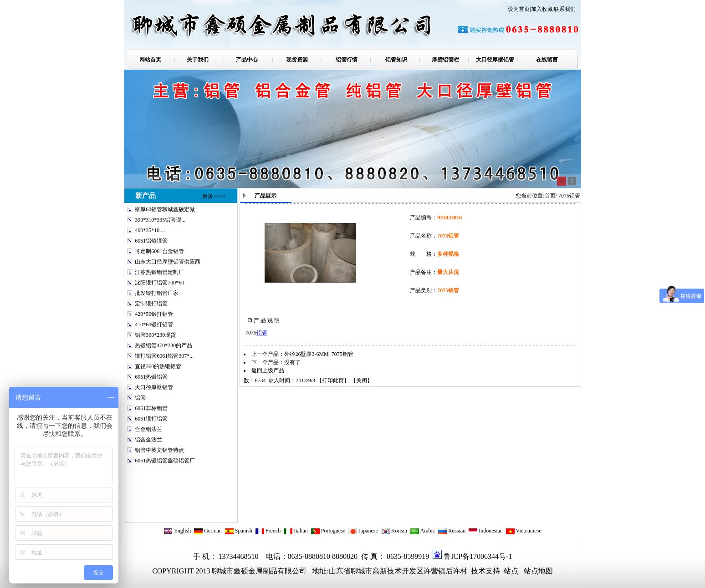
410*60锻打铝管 (154, 324)
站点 (511, 571)
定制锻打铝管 (151, 304)
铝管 (140, 398)
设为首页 (519, 9)
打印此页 (333, 380)
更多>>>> (214, 196)
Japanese (363, 531)
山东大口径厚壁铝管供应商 (168, 262)
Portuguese (328, 531)
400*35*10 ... (150, 230)
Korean (394, 531)
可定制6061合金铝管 (159, 251)
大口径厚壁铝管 (154, 387)
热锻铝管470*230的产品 (163, 345)
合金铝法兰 (148, 429)
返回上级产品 (268, 370)
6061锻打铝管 (151, 419)
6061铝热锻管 (151, 241)
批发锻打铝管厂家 (157, 293)
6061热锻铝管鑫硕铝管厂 (165, 461)
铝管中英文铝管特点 (159, 450)
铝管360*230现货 (155, 335)
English (177, 531)
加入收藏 (542, 9)
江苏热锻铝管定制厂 (159, 272)
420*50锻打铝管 (154, 314)
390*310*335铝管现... (160, 220)
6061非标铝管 (151, 408)
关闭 (362, 380)
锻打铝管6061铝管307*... (164, 356)
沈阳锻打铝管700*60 (159, 283)
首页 (550, 196)
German (208, 531)
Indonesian (485, 531)
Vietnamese (524, 531)
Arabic (422, 531)
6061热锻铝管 (151, 377)
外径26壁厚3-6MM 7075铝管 (319, 354)
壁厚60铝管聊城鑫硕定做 (165, 209)
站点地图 (538, 571)
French (268, 531)
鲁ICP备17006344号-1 (478, 556)
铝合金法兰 (148, 440)
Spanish (238, 531)
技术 (477, 571)
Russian (452, 531)
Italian (296, 531)
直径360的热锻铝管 (158, 366)
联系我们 (565, 9)
